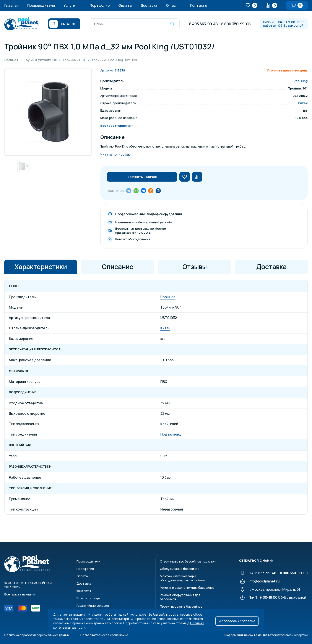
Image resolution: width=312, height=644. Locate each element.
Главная (11, 5)
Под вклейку (171, 434)
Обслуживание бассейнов (180, 569)
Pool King (301, 81)
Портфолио (100, 5)
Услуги (69, 5)
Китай (303, 103)
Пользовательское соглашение (104, 635)
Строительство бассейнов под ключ (188, 561)
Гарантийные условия (93, 606)
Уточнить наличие (142, 177)
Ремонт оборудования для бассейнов (180, 597)
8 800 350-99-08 (236, 24)
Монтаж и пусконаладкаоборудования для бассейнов (182, 578)
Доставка (149, 5)
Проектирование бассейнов (181, 606)
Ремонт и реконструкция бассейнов (187, 588)
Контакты (199, 5)
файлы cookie (169, 614)
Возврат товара (89, 598)
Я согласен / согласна (237, 621)
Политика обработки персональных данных (37, 635)
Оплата (125, 5)
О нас (171, 5)
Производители (41, 5)
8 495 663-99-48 (203, 24)
